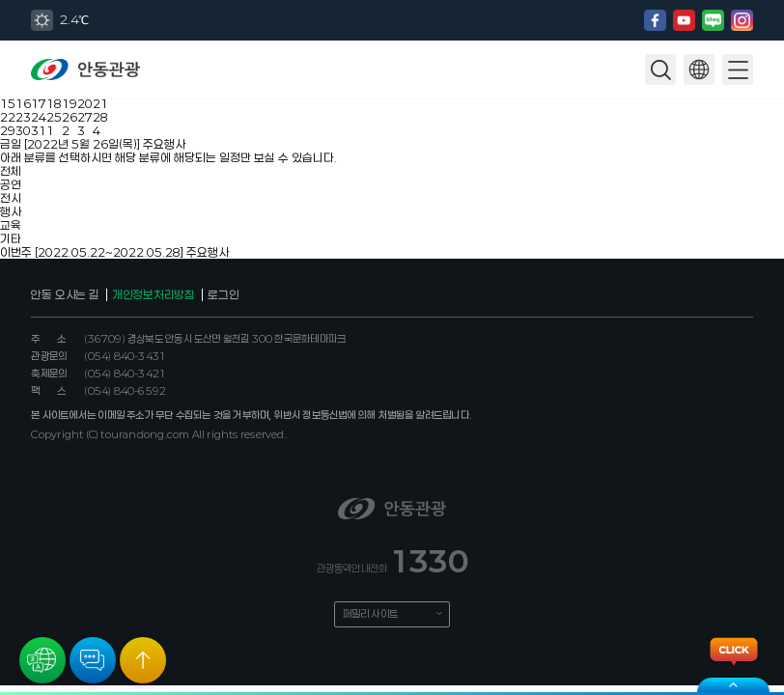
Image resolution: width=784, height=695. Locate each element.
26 (70, 117)
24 (39, 117)
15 (8, 103)
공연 (11, 184)
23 (23, 117)
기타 (11, 238)
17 (39, 103)
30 (23, 130)
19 (70, 103)
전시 (11, 198)
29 (8, 130)
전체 (11, 171)
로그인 (223, 294)
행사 (11, 211)
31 (39, 130)
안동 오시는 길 (65, 294)
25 (54, 117)
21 (100, 103)
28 (100, 117)
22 (8, 117)
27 (85, 117)
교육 (11, 225)
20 (85, 103)
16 (23, 103)
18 (54, 103)
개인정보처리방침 (154, 294)
